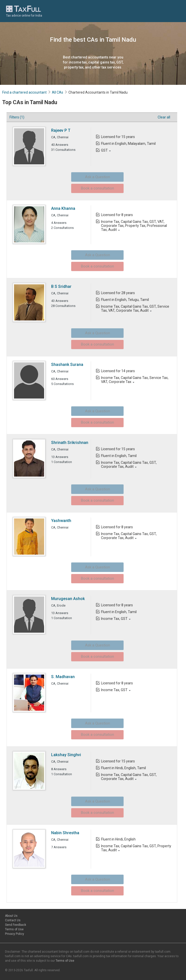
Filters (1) (17, 117)
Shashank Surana (67, 365)
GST (104, 150)
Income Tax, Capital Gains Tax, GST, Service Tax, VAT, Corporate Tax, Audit (135, 308)
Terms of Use (14, 929)
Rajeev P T (61, 130)
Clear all (162, 117)
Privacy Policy (15, 934)
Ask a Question (89, 176)
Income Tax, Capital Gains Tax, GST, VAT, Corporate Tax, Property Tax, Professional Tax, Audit (134, 226)
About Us (11, 916)
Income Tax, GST (114, 619)
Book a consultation (89, 186)
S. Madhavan (63, 677)
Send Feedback (16, 925)
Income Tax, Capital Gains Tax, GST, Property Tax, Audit (136, 848)
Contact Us (13, 920)
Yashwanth (61, 521)
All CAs (58, 92)
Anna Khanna (63, 208)
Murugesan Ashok (68, 599)
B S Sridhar (62, 286)
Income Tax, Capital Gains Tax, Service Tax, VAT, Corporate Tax (134, 380)
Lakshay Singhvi (66, 755)
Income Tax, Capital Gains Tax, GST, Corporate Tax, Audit (129, 465)
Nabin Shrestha (65, 833)
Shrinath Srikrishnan (70, 443)
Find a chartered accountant (25, 92)
